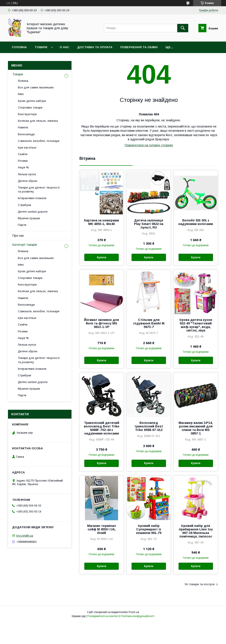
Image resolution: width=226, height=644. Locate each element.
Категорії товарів (25, 245)
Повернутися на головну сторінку (149, 145)
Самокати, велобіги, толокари (39, 141)
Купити (102, 257)
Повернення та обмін (139, 47)
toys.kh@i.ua (25, 536)
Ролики (23, 161)
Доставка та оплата (95, 47)
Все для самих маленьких (36, 87)
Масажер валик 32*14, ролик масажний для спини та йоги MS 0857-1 (196, 428)
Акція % (23, 167)
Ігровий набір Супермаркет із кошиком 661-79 (149, 529)
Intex (21, 94)
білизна (23, 81)
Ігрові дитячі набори (32, 101)
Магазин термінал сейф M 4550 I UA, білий (102, 529)
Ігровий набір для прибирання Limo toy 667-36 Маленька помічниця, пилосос (196, 531)
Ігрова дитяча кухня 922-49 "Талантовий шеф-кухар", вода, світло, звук (196, 325)
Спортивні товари (30, 108)
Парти (22, 225)
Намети (23, 127)
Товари (41, 47)
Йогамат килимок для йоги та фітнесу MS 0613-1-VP (102, 323)
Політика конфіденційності (137, 616)
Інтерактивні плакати (32, 198)
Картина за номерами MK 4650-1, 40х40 (102, 222)
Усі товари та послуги (200, 584)
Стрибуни (24, 205)
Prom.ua (134, 612)
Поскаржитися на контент (103, 616)
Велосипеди (26, 134)
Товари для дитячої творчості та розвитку (39, 190)
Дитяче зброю (28, 181)
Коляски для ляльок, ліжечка (38, 121)
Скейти (23, 154)
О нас (64, 47)
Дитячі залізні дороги (33, 212)
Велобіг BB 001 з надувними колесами (196, 222)
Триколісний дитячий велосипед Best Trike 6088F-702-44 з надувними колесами (102, 428)
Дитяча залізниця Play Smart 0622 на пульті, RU (149, 224)
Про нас (18, 236)
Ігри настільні (27, 148)
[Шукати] (183, 28)
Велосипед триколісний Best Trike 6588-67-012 (149, 426)
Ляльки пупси (27, 174)
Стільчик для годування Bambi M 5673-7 (149, 323)
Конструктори (27, 114)
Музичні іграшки (29, 218)
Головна (19, 47)
